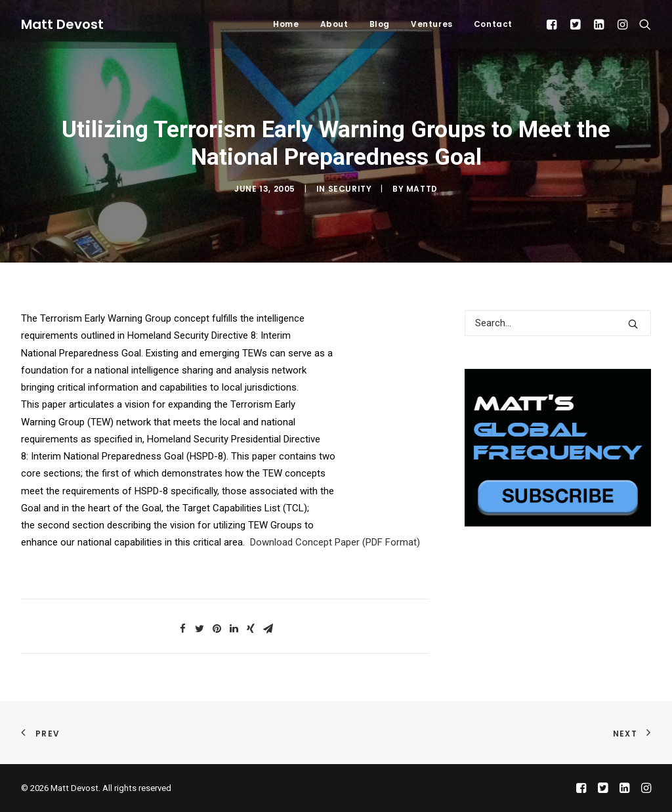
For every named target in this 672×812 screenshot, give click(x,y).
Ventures (432, 24)
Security (350, 189)
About (334, 24)
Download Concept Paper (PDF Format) (335, 542)
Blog (380, 24)
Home (286, 24)
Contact (493, 24)
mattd (422, 189)
